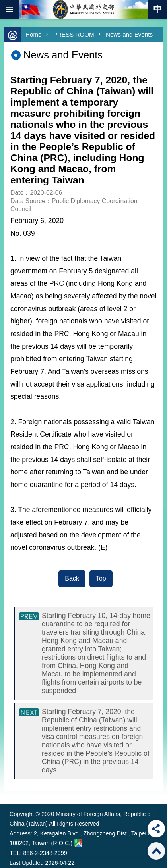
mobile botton (10, 10)
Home (34, 34)
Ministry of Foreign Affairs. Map (78, 843)
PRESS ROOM (74, 34)
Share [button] (156, 829)
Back (72, 578)
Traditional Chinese (157, 10)
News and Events (129, 34)
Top (101, 578)
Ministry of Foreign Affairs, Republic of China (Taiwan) (83, 10)
